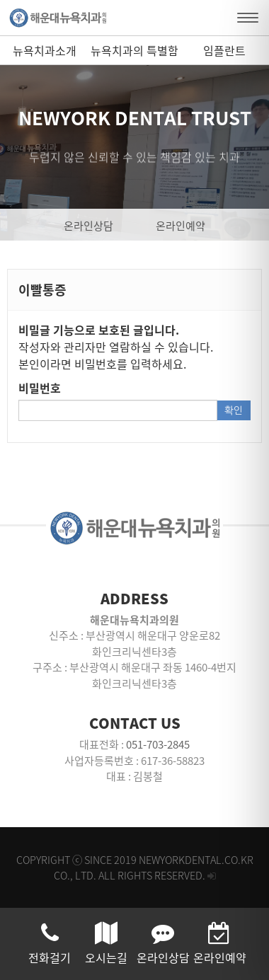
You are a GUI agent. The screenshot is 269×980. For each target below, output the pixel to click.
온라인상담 (88, 226)
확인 (234, 410)
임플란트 (224, 50)
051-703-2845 (158, 744)
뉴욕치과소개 (45, 50)
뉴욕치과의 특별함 (134, 50)
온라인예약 (181, 226)
